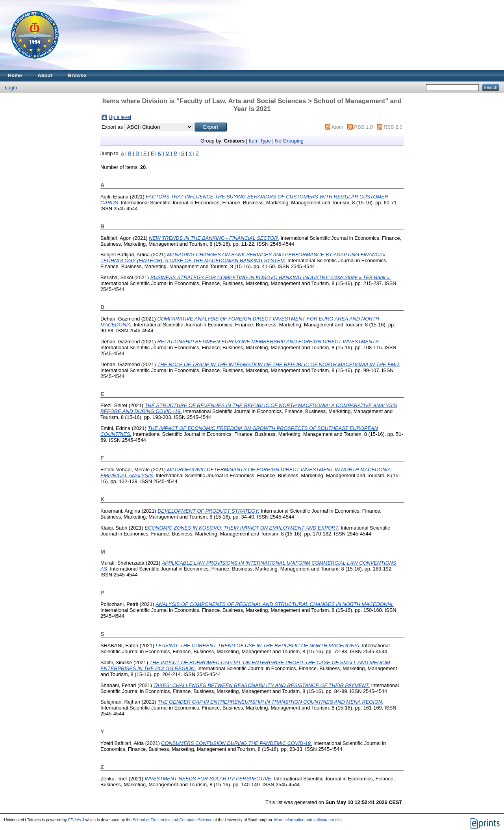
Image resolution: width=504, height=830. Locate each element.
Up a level (120, 117)
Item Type (260, 141)
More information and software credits (308, 820)
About (45, 75)
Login (11, 88)
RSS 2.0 (393, 127)
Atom (337, 127)
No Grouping (289, 141)
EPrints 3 (76, 820)
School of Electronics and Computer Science (173, 820)
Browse (77, 75)
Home (15, 75)
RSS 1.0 (363, 127)
